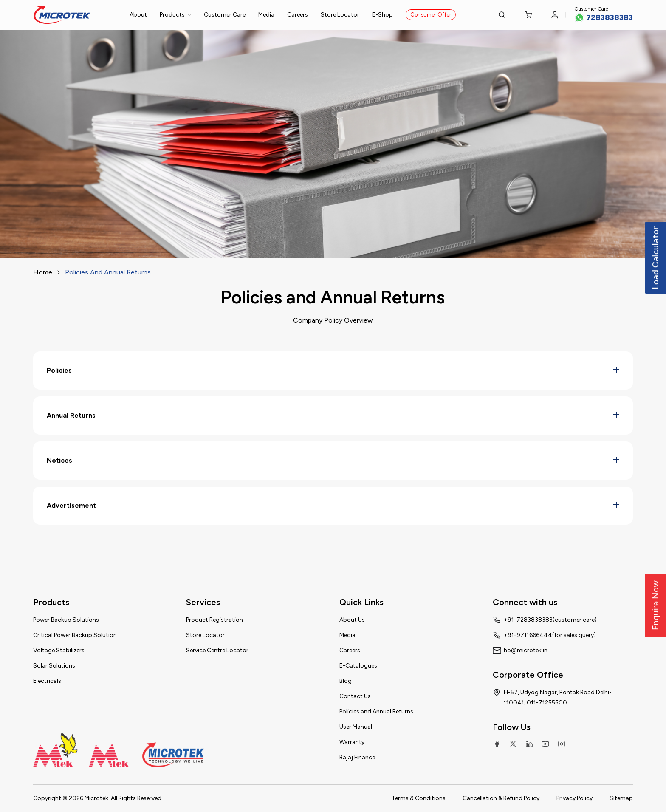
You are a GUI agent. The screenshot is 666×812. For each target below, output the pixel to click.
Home (43, 272)
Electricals (47, 681)
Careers (298, 15)
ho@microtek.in (526, 650)
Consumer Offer (431, 15)
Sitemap (621, 798)
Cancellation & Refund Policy (501, 798)
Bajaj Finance (357, 757)
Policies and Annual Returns (376, 712)
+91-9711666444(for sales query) (550, 635)
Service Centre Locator (217, 650)
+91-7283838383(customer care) (550, 620)
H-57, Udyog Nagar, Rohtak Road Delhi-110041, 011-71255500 (558, 697)
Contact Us (355, 696)
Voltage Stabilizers (59, 650)
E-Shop (382, 15)
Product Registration (214, 620)
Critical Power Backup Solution (75, 635)
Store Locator (340, 15)
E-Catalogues (358, 666)
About (138, 15)
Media (266, 15)
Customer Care (225, 15)
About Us (352, 620)
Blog (346, 681)
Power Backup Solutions (66, 620)
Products (175, 15)
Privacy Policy (574, 798)
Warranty (352, 742)
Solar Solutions (54, 666)
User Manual (356, 727)
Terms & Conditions (419, 798)
